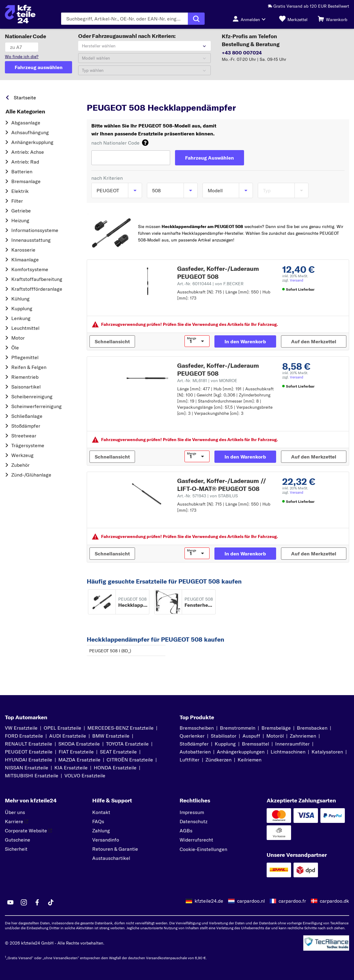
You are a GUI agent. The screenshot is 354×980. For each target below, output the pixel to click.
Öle (15, 348)
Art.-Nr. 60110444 (210, 284)
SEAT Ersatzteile (118, 752)
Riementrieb (25, 377)
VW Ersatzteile (21, 728)
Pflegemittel (25, 357)
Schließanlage (27, 416)
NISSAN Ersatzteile (27, 768)
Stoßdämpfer (26, 426)
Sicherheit (16, 849)
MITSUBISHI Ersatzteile (32, 776)
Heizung (20, 220)
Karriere (16, 821)
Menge (192, 338)
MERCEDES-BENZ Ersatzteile (120, 728)
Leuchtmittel (25, 328)
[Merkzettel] (293, 19)
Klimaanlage (25, 260)
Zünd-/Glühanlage (31, 475)
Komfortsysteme (30, 269)
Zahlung (101, 831)
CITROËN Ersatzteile (130, 760)
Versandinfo (106, 840)
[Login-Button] (251, 19)
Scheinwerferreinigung (36, 406)
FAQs (98, 821)
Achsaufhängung (30, 132)
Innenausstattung (31, 240)
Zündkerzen (219, 760)
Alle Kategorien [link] (25, 112)
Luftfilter (190, 760)
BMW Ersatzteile (111, 736)
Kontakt (101, 812)
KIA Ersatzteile (71, 768)
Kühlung (20, 299)
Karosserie (23, 250)
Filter (17, 201)
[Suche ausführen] (196, 19)
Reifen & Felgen (29, 367)
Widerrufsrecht (196, 840)
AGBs (186, 831)
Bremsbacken (312, 728)
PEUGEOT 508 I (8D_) (110, 651)
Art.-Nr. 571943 (208, 496)
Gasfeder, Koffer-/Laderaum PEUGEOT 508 (218, 273)
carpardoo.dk (334, 901)
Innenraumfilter (292, 744)
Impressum (192, 812)
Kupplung (22, 308)
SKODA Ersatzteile (79, 744)
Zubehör (20, 465)
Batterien (22, 171)
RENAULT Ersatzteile (29, 744)
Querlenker (192, 736)
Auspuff (251, 736)
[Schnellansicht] (112, 341)
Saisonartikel (26, 387)
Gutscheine (18, 840)
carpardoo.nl (251, 901)
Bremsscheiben (197, 728)
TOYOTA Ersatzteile (127, 744)
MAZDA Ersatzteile (79, 760)
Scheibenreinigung (32, 396)
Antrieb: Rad (25, 162)
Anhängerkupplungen (241, 752)
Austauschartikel (111, 858)
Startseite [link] (25, 98)
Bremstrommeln (238, 728)
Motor (18, 338)
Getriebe (21, 211)
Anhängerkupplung (32, 142)
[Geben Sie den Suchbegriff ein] (124, 19)
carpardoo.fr (292, 901)
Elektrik (20, 191)
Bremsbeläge (276, 728)
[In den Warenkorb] (245, 341)
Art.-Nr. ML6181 (207, 381)
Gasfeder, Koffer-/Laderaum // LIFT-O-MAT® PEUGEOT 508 (222, 485)
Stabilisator (224, 736)
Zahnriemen (303, 736)
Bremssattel (255, 744)
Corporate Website (28, 831)
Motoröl (275, 736)
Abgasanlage (26, 123)
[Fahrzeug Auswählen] (210, 158)
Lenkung (21, 318)
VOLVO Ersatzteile (85, 776)
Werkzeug (22, 455)
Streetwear (24, 436)
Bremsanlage (26, 181)
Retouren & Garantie (115, 849)
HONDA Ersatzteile (115, 768)
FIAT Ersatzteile (76, 752)
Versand (297, 280)
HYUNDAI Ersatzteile (29, 760)
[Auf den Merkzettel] (314, 341)
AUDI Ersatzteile (68, 736)
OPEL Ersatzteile (62, 728)
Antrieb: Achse (28, 152)
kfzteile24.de (209, 901)
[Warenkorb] (332, 19)
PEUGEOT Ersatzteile (29, 752)
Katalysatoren (327, 752)
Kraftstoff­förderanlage (37, 289)
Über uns (15, 812)
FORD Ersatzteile (24, 736)
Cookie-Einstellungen (203, 849)
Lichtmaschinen (288, 752)
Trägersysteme (28, 445)
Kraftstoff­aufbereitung (37, 279)
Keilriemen (250, 760)
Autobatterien (195, 752)
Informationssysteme (35, 230)
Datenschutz (193, 821)
